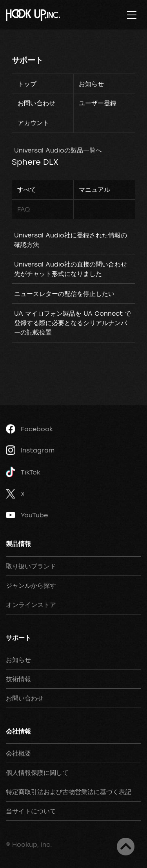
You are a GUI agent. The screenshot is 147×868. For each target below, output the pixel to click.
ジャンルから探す (31, 585)
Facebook (29, 429)
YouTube (27, 515)
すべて (27, 189)
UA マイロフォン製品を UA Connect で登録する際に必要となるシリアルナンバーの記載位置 (73, 323)
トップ (27, 84)
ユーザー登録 (98, 103)
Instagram (30, 450)
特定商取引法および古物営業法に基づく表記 (69, 792)
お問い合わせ (36, 103)
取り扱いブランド (31, 566)
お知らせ (91, 84)
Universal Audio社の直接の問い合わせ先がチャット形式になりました (71, 269)
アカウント (33, 123)
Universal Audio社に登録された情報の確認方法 (71, 240)
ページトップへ (126, 847)
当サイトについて (31, 811)
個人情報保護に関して (37, 772)
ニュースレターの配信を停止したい (64, 294)
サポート (27, 60)
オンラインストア (31, 605)
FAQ (24, 209)
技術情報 (18, 679)
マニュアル (94, 189)
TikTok (23, 472)
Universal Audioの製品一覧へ (58, 150)
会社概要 (18, 753)
